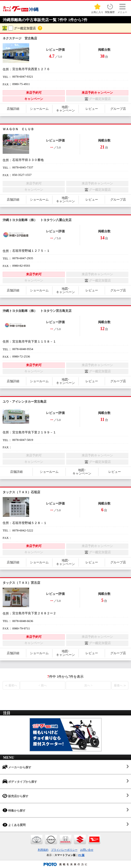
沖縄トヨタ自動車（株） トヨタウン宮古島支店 (37, 311)
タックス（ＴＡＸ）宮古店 (21, 583)
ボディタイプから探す (20, 781)
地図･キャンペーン (65, 109)
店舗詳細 (13, 109)
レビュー (92, 109)
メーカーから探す (17, 767)
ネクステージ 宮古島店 (20, 38)
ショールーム (39, 109)
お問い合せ (87, 850)
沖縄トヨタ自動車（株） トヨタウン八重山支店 (37, 220)
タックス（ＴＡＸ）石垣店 (21, 492)
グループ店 (118, 109)
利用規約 (43, 850)
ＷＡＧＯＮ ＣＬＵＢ (18, 129)
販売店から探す (15, 796)
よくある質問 (14, 825)
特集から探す (14, 810)
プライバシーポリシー (64, 850)
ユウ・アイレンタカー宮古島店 (25, 402)
